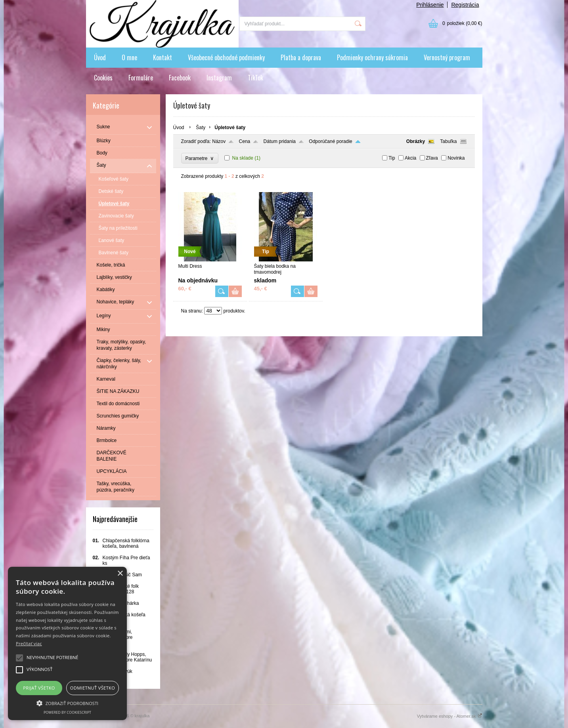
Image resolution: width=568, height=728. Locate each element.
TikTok (255, 78)
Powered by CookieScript (67, 712)
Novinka (456, 158)
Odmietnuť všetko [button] (93, 688)
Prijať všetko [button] (39, 688)
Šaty (201, 128)
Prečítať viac (29, 643)
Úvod (100, 57)
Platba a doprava (301, 57)
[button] (67, 703)
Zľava (432, 158)
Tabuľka (448, 141)
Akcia (410, 158)
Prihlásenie (430, 5)
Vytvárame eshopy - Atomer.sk (450, 716)
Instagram (219, 78)
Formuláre (141, 78)
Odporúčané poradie (330, 141)
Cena (245, 141)
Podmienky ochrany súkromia (372, 57)
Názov (219, 141)
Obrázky (416, 141)
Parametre (200, 158)
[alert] (67, 643)
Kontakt (163, 57)
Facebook (180, 78)
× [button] (120, 574)
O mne (129, 57)
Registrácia (465, 5)
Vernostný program (447, 57)
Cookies (103, 78)
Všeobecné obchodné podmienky (226, 57)
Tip (392, 158)
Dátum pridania (280, 141)
